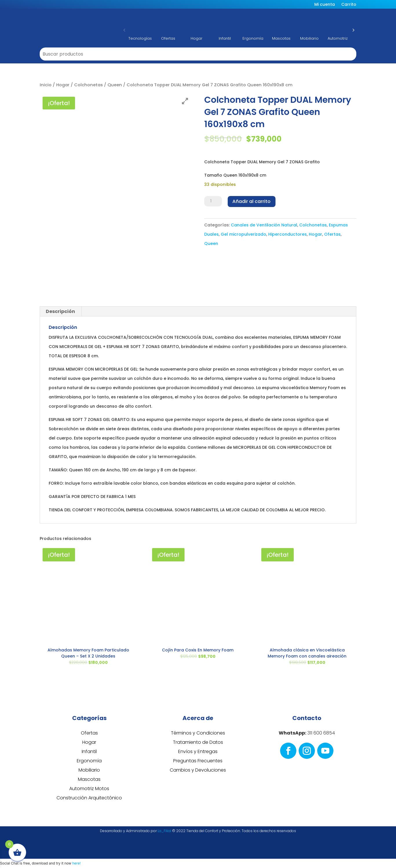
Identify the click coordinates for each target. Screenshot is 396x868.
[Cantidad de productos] (213, 201)
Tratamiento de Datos (198, 742)
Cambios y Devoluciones (198, 770)
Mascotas (89, 779)
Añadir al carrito (251, 201)
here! (76, 863)
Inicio (46, 85)
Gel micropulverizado (243, 234)
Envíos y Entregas (198, 751)
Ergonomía (89, 761)
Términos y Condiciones (198, 733)
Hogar (63, 85)
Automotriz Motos (89, 789)
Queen (115, 85)
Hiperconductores (288, 234)
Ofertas (332, 234)
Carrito (349, 5)
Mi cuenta (325, 5)
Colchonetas (88, 85)
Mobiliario (89, 770)
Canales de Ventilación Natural (264, 225)
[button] (124, 30)
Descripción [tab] (60, 311)
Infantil (89, 751)
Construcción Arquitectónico (89, 798)
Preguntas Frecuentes (198, 761)
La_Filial (164, 831)
